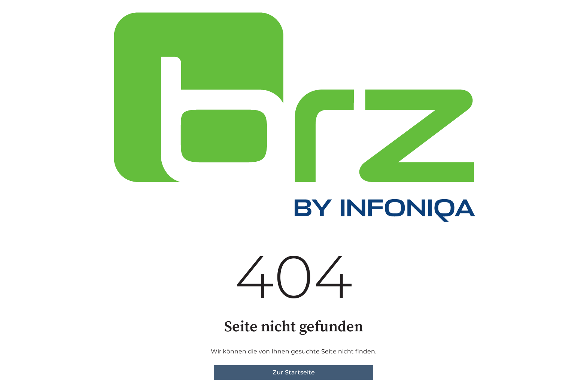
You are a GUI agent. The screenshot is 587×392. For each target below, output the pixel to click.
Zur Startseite (294, 372)
